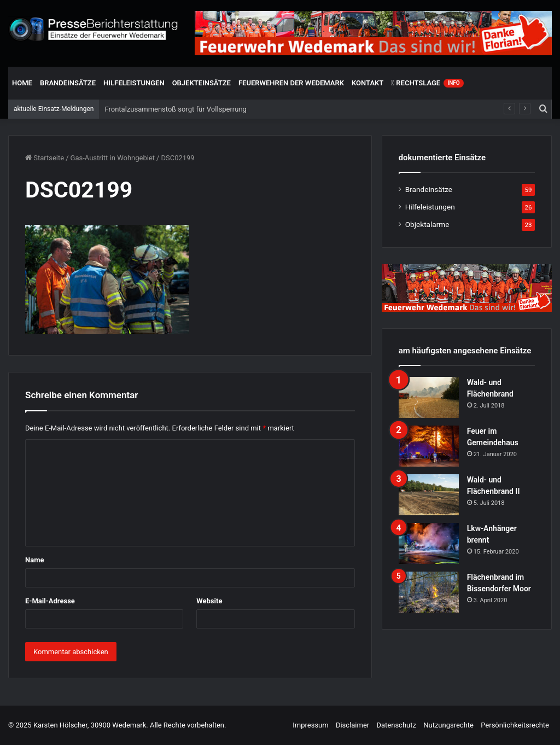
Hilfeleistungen (134, 83)
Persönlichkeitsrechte (515, 725)
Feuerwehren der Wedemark (291, 83)
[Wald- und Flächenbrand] (429, 397)
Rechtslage (427, 83)
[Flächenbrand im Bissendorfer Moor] (429, 592)
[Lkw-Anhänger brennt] (429, 543)
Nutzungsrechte (448, 725)
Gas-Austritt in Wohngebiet (113, 158)
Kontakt (367, 83)
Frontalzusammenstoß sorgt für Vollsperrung (175, 109)
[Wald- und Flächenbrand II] (429, 495)
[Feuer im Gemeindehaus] (429, 446)
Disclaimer (352, 725)
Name (34, 560)
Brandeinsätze (68, 83)
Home (22, 83)
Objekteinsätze (202, 83)
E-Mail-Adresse (50, 601)
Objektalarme (427, 224)
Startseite (45, 158)
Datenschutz (396, 725)
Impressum (310, 725)
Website (209, 601)
